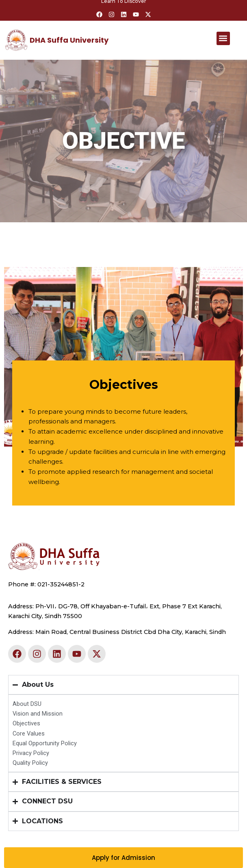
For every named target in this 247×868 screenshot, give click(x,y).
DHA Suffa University (69, 40)
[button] (223, 38)
